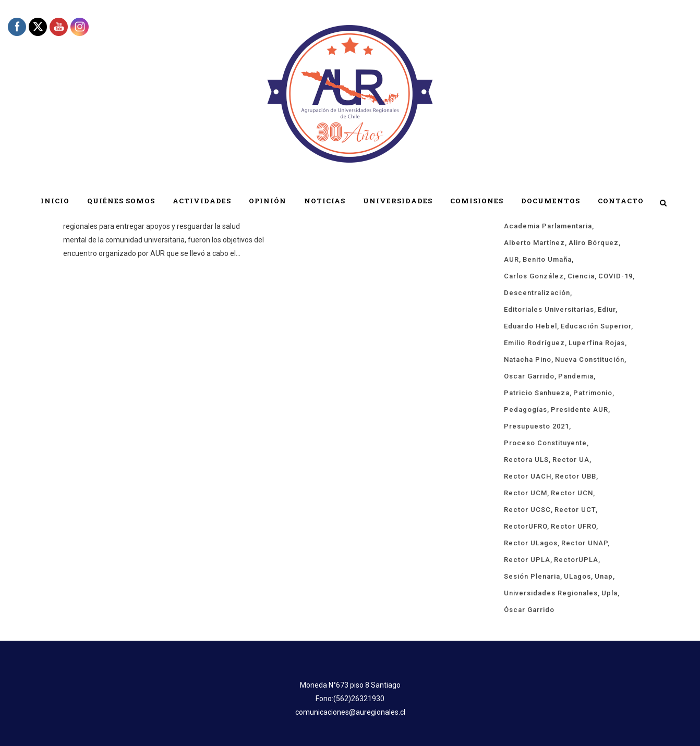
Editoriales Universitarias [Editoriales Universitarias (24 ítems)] (549, 309)
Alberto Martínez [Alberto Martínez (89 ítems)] (534, 243)
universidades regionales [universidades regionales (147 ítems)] (551, 593)
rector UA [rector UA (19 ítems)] (571, 460)
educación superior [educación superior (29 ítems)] (596, 326)
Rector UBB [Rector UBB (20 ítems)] (576, 476)
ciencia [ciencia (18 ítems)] (581, 276)
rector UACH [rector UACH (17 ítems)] (528, 476)
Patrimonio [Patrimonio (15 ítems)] (593, 393)
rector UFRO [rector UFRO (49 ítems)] (574, 526)
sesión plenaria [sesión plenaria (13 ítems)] (532, 576)
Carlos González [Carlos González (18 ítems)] (534, 276)
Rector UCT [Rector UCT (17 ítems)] (575, 510)
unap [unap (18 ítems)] (604, 576)
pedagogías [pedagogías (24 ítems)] (526, 409)
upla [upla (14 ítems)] (610, 593)
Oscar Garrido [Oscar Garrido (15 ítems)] (529, 376)
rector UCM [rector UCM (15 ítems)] (526, 493)
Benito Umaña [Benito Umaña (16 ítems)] (547, 259)
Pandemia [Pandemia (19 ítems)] (576, 376)
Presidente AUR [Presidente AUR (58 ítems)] (580, 409)
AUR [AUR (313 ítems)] (511, 259)
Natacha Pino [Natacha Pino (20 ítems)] (528, 359)
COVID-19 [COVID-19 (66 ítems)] (615, 276)
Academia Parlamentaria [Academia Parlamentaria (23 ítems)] (548, 226)
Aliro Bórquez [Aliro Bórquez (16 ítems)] (594, 243)
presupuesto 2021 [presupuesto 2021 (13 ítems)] (536, 426)
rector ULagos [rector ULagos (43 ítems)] (531, 543)
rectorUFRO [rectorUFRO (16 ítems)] (526, 526)
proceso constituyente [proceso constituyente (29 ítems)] (545, 443)
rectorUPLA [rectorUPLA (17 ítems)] (576, 560)
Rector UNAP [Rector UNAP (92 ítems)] (584, 543)
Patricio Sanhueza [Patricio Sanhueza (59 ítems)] (537, 393)
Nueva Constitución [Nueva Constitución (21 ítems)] (590, 359)
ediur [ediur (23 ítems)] (607, 309)
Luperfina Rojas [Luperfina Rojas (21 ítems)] (597, 343)
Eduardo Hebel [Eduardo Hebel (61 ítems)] (530, 326)
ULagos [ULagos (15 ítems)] (577, 576)
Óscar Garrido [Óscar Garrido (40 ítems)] (529, 610)
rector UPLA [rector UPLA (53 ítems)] (527, 560)
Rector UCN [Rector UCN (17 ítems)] (572, 493)
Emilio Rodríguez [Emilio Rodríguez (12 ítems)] (534, 343)
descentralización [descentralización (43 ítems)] (537, 293)
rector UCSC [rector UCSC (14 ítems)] (527, 510)
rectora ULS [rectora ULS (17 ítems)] (526, 460)
